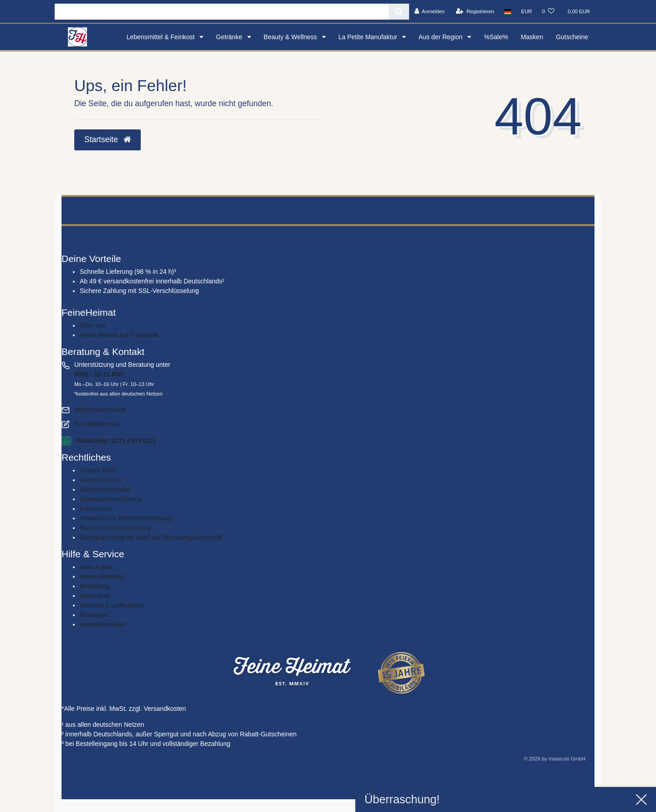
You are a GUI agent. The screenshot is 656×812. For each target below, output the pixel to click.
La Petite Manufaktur (369, 37)
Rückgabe (94, 615)
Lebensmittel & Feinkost (161, 37)
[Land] (508, 11)
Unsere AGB (97, 470)
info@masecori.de (100, 410)
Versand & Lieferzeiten (112, 605)
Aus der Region (441, 37)
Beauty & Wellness (291, 37)
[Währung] (527, 11)
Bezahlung (95, 586)
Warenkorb (95, 596)
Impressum (95, 509)
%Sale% (496, 37)
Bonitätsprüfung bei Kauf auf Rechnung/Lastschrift (151, 537)
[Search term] (222, 12)
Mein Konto (96, 567)
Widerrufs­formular (105, 489)
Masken (532, 37)
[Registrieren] (475, 11)
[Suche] (399, 12)
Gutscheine (572, 37)
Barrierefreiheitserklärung (115, 528)
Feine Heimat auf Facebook (119, 335)
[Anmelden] (429, 11)
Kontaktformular (97, 424)
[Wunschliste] (548, 11)
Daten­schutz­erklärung (111, 499)
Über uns (93, 325)
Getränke (230, 37)
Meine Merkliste (102, 576)
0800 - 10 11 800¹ (100, 374)
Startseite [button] (108, 139)
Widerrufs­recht (100, 480)
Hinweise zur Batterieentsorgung (126, 518)
